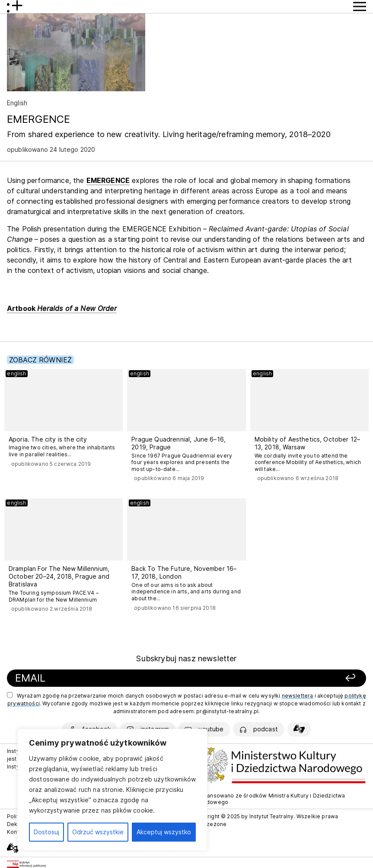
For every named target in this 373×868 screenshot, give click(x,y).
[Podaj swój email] (121, 678)
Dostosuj (46, 832)
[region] (112, 790)
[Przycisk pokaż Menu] (360, 6)
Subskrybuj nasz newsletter (186, 658)
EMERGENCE (108, 180)
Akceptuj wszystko (164, 832)
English (17, 103)
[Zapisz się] (293, 678)
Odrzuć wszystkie (98, 832)
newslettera (298, 696)
